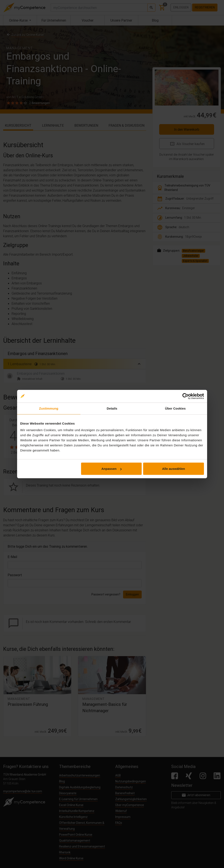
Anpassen (111, 469)
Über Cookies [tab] (175, 408)
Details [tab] (112, 408)
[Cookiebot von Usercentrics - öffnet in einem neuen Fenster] (185, 396)
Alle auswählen (174, 469)
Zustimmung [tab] (49, 408)
